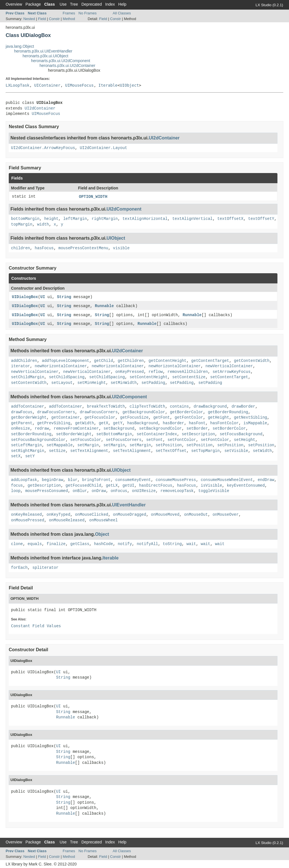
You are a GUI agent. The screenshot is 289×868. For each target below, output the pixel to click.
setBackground (119, 428)
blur (73, 480)
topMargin (22, 224)
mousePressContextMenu (83, 248)
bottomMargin (25, 219)
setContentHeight (148, 377)
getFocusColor (100, 417)
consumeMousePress (176, 480)
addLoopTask (24, 480)
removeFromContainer (76, 428)
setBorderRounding (31, 434)
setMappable (60, 445)
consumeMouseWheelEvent (227, 480)
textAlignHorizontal (145, 219)
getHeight (218, 417)
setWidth (262, 451)
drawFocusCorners (56, 412)
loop (16, 491)
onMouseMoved (165, 515)
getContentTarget (210, 361)
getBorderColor (187, 412)
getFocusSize (134, 417)
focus (17, 486)
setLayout (62, 383)
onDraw (99, 491)
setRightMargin (28, 451)
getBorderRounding (228, 412)
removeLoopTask (177, 491)
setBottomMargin (114, 434)
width (43, 224)
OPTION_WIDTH (93, 197)
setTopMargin (206, 451)
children (20, 248)
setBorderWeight (74, 434)
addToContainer (28, 406)
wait (191, 544)
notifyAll (147, 544)
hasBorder (174, 423)
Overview (14, 4)
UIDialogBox (25, 297)
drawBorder (243, 406)
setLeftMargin (26, 445)
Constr (54, 19)
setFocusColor (86, 440)
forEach (19, 568)
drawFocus (22, 412)
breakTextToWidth (106, 406)
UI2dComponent (124, 209)
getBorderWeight (29, 417)
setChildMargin (28, 377)
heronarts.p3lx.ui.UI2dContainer (67, 65)
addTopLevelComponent (65, 361)
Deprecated (91, 4)
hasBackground (143, 423)
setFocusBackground (241, 434)
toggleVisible (214, 491)
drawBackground (210, 406)
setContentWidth (29, 383)
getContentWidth (252, 361)
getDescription (44, 486)
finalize (56, 544)
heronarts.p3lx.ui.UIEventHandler (43, 51)
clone (17, 544)
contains (179, 406)
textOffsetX (230, 219)
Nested (29, 19)
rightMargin (105, 219)
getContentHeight (167, 361)
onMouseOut (196, 515)
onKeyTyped (58, 515)
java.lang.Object (20, 46)
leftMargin (75, 219)
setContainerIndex (157, 434)
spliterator (45, 568)
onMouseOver (225, 515)
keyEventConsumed (246, 486)
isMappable (255, 423)
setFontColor (182, 440)
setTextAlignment (89, 451)
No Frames (87, 13)
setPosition (169, 445)
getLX (112, 486)
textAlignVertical (192, 219)
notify (125, 544)
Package (33, 4)
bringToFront (96, 480)
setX (16, 456)
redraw (42, 428)
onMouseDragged (130, 515)
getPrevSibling (54, 423)
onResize (20, 428)
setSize (57, 451)
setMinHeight (92, 383)
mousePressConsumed (46, 491)
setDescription (198, 434)
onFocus (119, 491)
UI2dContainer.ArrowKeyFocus (43, 148)
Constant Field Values (36, 626)
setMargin (88, 445)
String (64, 297)
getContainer (66, 417)
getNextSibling (251, 417)
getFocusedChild (83, 486)
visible (121, 248)
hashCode (103, 544)
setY (30, 456)
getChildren (131, 361)
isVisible (211, 486)
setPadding (153, 383)
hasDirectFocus (156, 486)
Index (110, 4)
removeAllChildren (188, 372)
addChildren (24, 361)
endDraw (266, 480)
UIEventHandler (129, 505)
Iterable (108, 85)
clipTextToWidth (147, 406)
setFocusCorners (124, 440)
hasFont (197, 423)
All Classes (122, 13)
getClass (80, 544)
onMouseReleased (67, 520)
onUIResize (144, 491)
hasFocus (44, 248)
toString (172, 544)
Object (102, 534)
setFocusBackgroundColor (38, 440)
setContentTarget (229, 377)
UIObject (129, 85)
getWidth (85, 423)
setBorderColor (229, 428)
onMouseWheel (103, 520)
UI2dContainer (40, 108)
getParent (22, 423)
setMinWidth (124, 383)
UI (43, 297)
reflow (156, 372)
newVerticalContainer (229, 366)
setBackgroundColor (160, 428)
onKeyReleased (26, 515)
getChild (103, 361)
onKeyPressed (130, 372)
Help (122, 4)
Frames (69, 13)
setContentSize (189, 377)
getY (118, 423)
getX (104, 423)
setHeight (245, 440)
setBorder (197, 428)
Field (42, 19)
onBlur (80, 491)
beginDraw (52, 480)
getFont (162, 417)
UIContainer (47, 85)
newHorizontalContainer (61, 366)
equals (35, 544)
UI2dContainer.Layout (104, 148)
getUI (128, 486)
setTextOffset (171, 451)
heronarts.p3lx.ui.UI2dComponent (61, 61)
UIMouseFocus (79, 85)
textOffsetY (261, 219)
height (51, 219)
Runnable (104, 306)
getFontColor (189, 417)
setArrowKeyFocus (231, 372)
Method (69, 19)
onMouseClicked (92, 515)
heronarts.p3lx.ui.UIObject (45, 56)
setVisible (236, 451)
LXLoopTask (17, 85)
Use (63, 4)
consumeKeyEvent (133, 480)
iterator (20, 366)
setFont (155, 440)
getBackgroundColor (144, 412)
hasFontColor (225, 423)
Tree (74, 4)
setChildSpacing (67, 377)
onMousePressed (28, 520)
